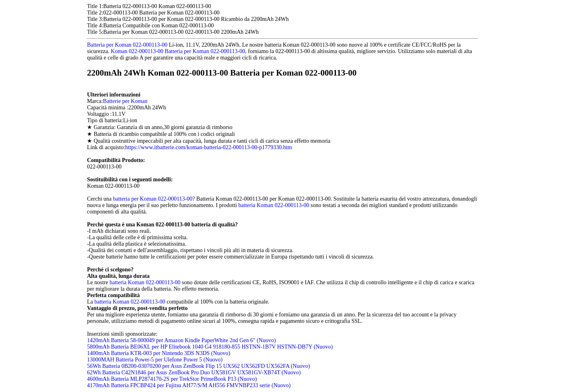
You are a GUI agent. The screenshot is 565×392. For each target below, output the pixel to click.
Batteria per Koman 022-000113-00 (127, 45)
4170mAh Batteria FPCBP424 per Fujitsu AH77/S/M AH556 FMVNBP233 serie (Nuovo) (189, 385)
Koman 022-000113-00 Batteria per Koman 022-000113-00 (178, 51)
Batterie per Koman (125, 101)
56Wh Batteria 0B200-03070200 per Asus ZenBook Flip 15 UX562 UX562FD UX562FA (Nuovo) (198, 366)
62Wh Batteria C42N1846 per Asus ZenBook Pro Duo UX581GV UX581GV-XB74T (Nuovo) (194, 373)
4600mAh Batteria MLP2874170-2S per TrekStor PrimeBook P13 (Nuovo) (172, 379)
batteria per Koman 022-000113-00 (153, 199)
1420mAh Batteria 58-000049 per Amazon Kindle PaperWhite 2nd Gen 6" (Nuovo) (181, 340)
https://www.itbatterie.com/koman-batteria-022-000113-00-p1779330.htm (208, 147)
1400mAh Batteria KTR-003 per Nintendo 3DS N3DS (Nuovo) (159, 353)
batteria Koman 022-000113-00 (274, 205)
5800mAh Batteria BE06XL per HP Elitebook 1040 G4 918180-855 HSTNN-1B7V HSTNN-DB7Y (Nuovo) (210, 347)
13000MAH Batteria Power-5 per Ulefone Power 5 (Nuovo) (155, 360)
